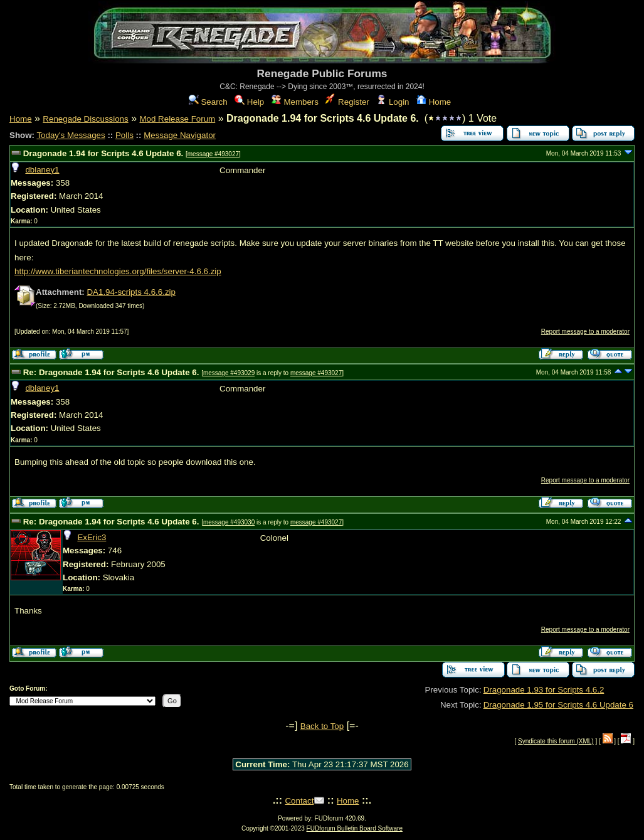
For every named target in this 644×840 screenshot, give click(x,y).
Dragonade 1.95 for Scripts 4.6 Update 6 (558, 705)
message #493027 (213, 154)
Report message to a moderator (585, 332)
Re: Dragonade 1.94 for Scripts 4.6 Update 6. (112, 372)
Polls (124, 135)
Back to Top (322, 726)
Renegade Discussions (85, 119)
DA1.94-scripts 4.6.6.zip (131, 292)
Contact (299, 801)
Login (393, 102)
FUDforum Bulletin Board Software (355, 828)
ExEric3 (92, 537)
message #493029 (229, 373)
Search (208, 102)
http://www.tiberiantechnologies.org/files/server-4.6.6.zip (118, 271)
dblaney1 (42, 170)
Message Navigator (180, 135)
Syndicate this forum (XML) (556, 741)
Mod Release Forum (177, 119)
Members (295, 102)
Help (249, 102)
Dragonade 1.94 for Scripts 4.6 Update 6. (104, 153)
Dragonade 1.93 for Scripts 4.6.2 (544, 690)
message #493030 (229, 522)
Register (347, 102)
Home (434, 102)
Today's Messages (71, 135)
